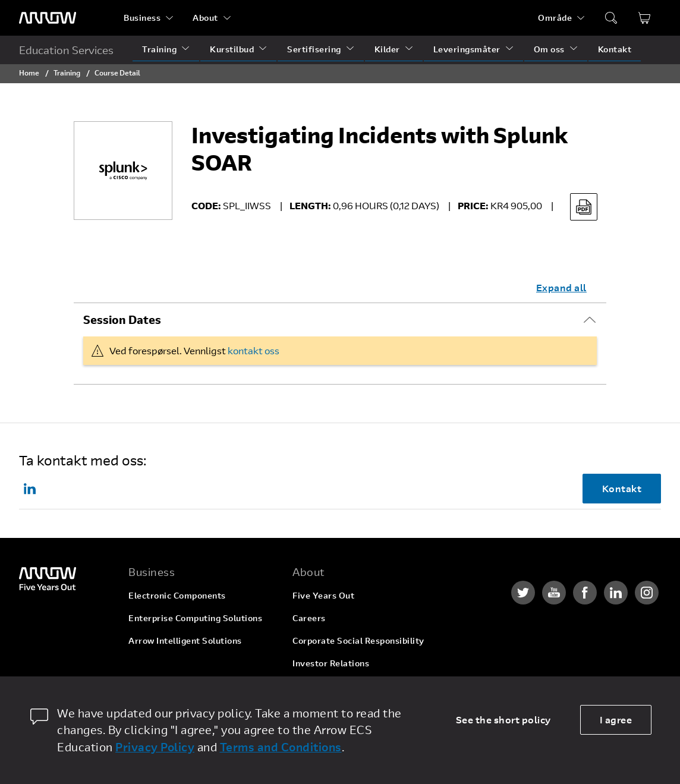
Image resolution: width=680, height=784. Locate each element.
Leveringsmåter (467, 49)
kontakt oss (254, 350)
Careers (309, 618)
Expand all (561, 287)
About (205, 18)
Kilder (387, 49)
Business (142, 18)
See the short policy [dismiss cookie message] (503, 720)
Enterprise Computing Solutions (195, 618)
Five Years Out (323, 595)
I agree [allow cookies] (616, 720)
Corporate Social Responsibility (358, 640)
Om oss (549, 49)
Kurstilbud (232, 49)
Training (159, 49)
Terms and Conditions (281, 747)
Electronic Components (177, 595)
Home (29, 73)
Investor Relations (331, 663)
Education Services (66, 50)
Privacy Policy (155, 747)
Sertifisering (314, 49)
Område (555, 18)
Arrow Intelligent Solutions (185, 640)
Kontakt (615, 49)
